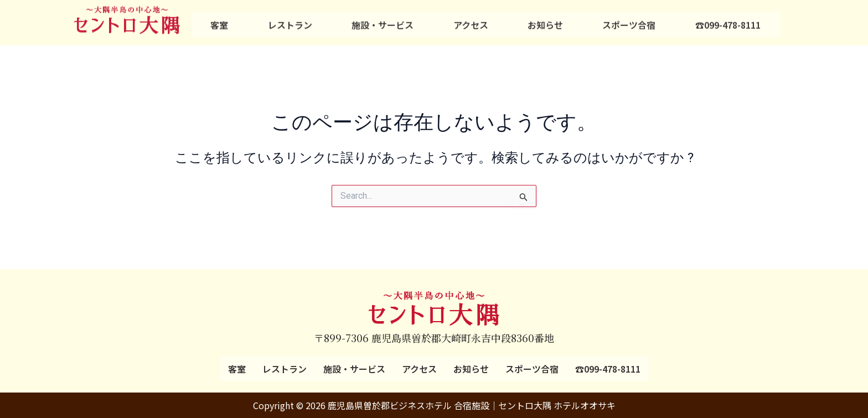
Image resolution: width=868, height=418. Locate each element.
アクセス (471, 20)
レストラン (290, 20)
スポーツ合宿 (629, 20)
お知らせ (545, 20)
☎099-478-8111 (728, 20)
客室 (219, 20)
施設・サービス (383, 20)
